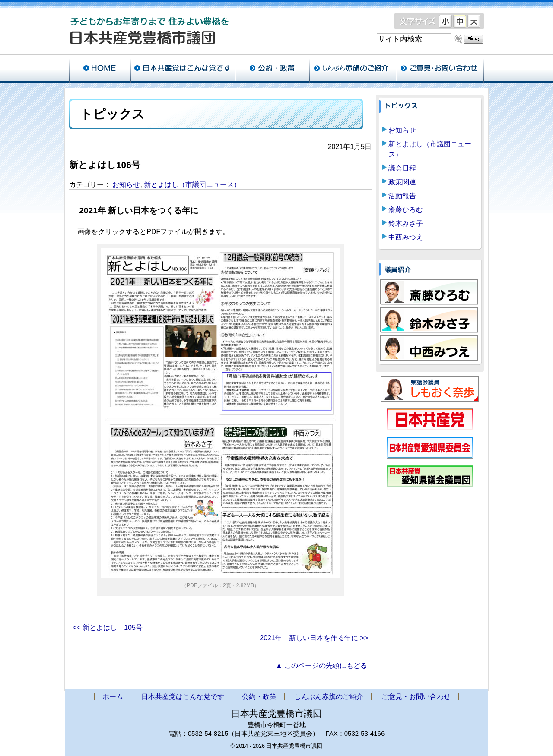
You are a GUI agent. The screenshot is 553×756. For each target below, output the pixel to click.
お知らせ (126, 185)
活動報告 (402, 196)
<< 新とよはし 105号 (108, 628)
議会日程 (402, 168)
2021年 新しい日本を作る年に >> (314, 638)
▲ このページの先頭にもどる (321, 666)
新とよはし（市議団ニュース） (192, 185)
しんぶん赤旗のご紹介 (353, 69)
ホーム (100, 69)
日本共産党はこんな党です (183, 69)
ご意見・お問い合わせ (440, 69)
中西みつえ (406, 237)
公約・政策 (272, 69)
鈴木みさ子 (406, 223)
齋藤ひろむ (406, 210)
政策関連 (402, 182)
